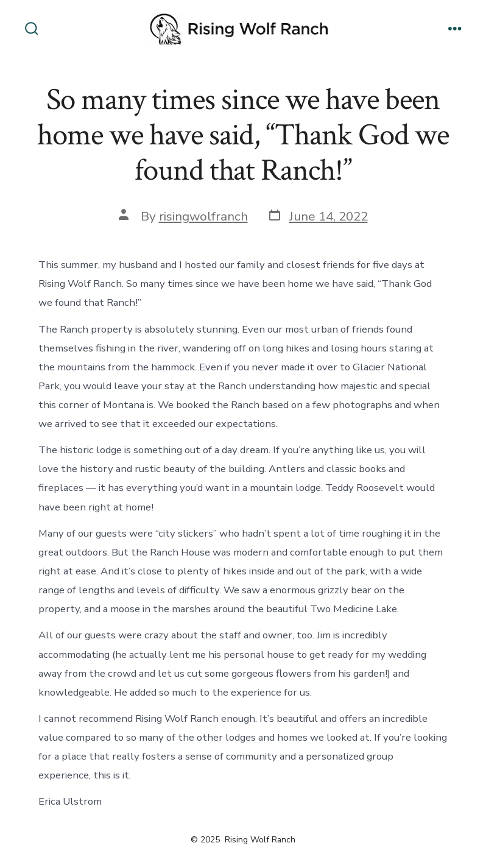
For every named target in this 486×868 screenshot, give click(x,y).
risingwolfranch (203, 216)
